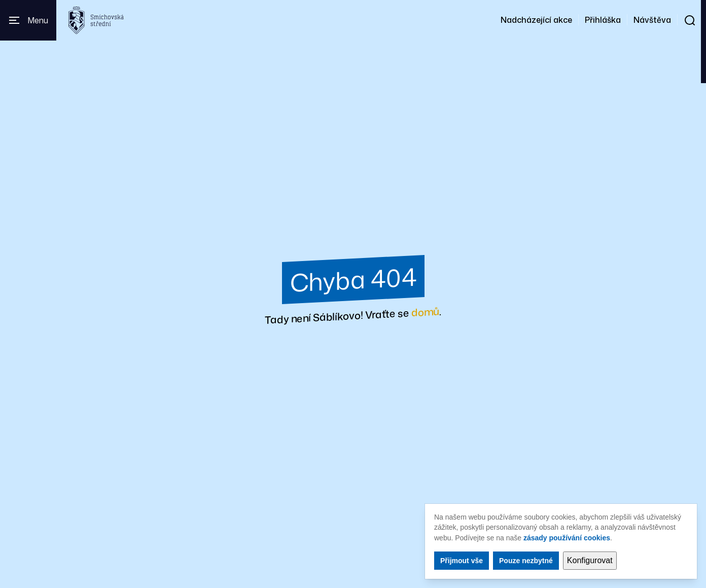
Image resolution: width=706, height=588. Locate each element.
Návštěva (652, 20)
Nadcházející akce (536, 20)
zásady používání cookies (567, 538)
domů (425, 311)
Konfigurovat (590, 560)
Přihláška (603, 20)
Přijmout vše (462, 561)
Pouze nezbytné (526, 561)
